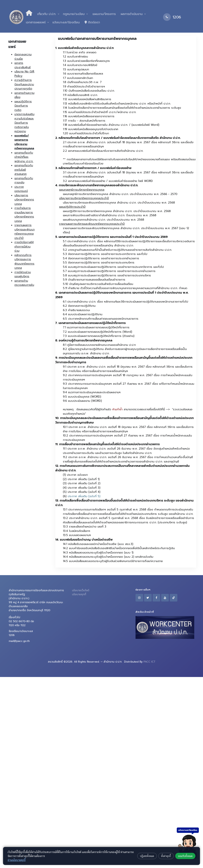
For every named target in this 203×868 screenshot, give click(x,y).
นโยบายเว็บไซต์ (81, 590)
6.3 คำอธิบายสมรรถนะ (77, 310)
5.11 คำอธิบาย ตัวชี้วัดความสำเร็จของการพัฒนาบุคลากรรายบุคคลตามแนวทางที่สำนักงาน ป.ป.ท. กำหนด (125, 288)
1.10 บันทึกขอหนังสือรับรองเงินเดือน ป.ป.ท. (89, 91)
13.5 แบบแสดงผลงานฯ (77, 535)
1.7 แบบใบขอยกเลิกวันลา (78, 78)
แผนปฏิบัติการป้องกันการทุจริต (23, 106)
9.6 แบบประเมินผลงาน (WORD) (82, 401)
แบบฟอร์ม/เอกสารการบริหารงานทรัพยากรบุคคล (24, 142)
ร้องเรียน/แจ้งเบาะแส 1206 (21, 633)
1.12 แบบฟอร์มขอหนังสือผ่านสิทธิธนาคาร (87, 99)
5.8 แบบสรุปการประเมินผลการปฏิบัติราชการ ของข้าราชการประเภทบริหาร (107, 275)
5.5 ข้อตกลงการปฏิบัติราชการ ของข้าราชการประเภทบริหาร (99, 263)
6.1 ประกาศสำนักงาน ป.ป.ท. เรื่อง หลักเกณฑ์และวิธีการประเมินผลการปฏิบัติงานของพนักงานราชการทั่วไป (126, 302)
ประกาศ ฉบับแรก (77, 475)
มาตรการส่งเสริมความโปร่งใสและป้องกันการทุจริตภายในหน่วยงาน (24, 123)
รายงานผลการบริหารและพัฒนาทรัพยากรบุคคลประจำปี (25, 232)
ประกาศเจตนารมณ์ (21, 189)
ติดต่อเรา (92, 22)
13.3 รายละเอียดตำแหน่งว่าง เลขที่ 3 (85, 527)
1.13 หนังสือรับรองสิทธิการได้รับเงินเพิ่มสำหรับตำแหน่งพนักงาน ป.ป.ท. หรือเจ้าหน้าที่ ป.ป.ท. (117, 104)
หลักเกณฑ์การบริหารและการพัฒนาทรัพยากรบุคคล (24, 262)
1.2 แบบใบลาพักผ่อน (75, 57)
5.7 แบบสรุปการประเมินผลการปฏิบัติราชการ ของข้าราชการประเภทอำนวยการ (109, 271)
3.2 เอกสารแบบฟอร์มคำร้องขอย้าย (84, 181)
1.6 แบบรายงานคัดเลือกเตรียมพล (83, 74)
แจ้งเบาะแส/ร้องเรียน (66, 22)
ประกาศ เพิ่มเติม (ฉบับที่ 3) (84, 488)
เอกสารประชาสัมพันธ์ (23, 65)
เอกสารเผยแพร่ (36, 22)
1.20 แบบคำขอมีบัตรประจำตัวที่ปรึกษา (86, 133)
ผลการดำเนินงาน (132, 14)
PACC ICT (149, 662)
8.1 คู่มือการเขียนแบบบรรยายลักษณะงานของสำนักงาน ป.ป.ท (99, 345)
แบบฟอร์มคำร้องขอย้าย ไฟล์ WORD (131, 181)
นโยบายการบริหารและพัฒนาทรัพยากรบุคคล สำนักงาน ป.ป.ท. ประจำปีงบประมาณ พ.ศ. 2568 (119, 203)
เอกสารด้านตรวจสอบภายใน (24, 283)
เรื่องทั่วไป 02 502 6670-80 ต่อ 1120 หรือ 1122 (21, 621)
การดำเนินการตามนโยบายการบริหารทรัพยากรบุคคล (24, 215)
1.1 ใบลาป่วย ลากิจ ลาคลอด (80, 52)
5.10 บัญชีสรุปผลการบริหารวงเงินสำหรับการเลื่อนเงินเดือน (98, 284)
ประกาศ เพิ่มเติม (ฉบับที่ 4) (84, 492)
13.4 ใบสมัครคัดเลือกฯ (77, 531)
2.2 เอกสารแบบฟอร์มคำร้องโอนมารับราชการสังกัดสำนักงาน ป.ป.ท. (103, 151)
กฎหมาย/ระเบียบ (74, 14)
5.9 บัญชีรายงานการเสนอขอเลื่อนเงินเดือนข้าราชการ (94, 280)
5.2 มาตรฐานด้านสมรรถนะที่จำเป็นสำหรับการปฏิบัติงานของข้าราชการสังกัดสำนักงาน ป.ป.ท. (117, 250)
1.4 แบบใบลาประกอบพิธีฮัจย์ (80, 65)
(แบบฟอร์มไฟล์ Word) (145, 125)
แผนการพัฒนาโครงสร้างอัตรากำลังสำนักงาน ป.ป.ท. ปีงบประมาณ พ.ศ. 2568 (110, 215)
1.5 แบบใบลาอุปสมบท (76, 69)
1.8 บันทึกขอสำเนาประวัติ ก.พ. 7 (82, 82)
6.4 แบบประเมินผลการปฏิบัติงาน (83, 314)
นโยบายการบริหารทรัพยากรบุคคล (24, 200)
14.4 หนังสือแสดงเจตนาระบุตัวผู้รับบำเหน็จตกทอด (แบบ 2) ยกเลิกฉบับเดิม (108, 557)
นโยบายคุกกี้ (79, 594)
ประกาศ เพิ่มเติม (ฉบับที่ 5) (84, 496)
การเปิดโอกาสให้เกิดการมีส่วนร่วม (24, 246)
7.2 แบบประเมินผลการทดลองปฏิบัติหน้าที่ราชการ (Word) (98, 332)
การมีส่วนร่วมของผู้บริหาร (23, 274)
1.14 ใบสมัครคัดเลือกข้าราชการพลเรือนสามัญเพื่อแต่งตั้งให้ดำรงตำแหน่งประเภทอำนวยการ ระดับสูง (122, 108)
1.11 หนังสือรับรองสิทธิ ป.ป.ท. (80, 95)
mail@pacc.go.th (19, 641)
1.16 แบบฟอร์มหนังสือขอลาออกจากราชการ (89, 116)
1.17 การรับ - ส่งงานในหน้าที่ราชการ (84, 121)
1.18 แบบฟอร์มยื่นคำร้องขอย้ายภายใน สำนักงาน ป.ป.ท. (95, 125)
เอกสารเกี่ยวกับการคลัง (24, 180)
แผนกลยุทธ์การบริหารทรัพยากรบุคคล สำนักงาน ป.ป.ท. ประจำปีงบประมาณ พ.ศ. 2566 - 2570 (120, 194)
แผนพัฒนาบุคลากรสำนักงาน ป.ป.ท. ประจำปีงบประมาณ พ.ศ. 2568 (103, 220)
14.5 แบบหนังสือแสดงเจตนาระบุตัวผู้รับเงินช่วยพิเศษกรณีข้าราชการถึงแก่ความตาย (113, 561)
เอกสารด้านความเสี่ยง (24, 95)
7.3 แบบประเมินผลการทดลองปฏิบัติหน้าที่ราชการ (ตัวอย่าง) (99, 336)
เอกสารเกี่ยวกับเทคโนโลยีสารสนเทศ (24, 170)
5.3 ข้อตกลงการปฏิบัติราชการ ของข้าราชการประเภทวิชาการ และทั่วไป (105, 254)
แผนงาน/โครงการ (104, 14)
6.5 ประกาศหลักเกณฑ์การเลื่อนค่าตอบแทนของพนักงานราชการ (101, 319)
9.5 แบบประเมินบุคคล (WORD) (82, 397)
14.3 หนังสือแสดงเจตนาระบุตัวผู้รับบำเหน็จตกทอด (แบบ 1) (98, 553)
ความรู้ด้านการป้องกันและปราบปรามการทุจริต (24, 84)
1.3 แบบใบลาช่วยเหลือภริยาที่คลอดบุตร (86, 61)
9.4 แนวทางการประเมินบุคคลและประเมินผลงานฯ (92, 392)
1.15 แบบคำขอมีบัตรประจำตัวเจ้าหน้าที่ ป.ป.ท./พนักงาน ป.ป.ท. (100, 112)
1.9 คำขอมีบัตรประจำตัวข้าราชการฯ (84, 86)
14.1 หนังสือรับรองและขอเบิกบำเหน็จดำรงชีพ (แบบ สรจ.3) (98, 544)
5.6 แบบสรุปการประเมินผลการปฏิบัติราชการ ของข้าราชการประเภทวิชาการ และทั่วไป (113, 267)
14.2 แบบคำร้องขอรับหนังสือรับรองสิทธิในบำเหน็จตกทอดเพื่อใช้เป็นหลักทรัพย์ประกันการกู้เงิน (119, 548)
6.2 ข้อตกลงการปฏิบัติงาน (79, 306)
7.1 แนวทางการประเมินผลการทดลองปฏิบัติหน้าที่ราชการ (96, 327)
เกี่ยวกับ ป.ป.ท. (47, 14)
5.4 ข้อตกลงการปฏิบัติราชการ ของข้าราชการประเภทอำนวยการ (101, 258)
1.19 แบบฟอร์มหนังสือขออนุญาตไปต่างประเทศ (91, 129)
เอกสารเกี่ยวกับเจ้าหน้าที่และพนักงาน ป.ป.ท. (24, 157)
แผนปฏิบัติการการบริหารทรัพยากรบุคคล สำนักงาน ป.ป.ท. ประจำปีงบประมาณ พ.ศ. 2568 (117, 211)
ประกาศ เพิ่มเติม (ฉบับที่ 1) (84, 479)
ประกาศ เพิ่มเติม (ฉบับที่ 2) (84, 483)
